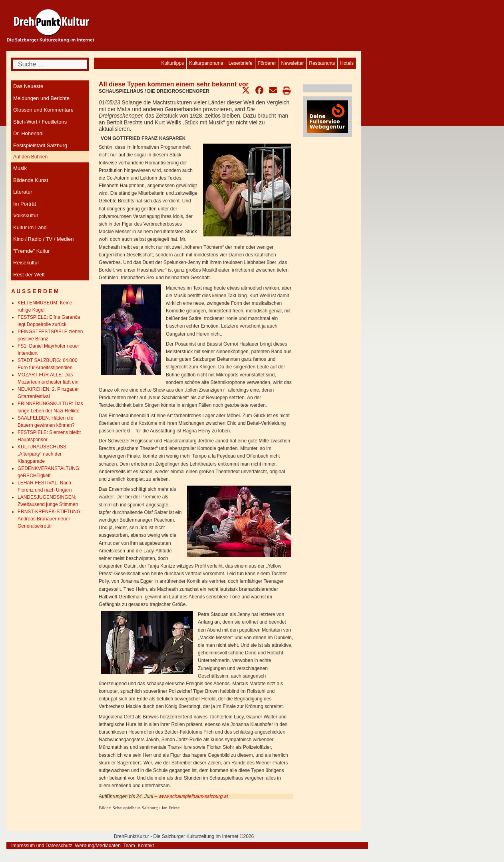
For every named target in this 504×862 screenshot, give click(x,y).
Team (129, 846)
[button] (246, 90)
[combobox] (50, 64)
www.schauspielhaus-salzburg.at (193, 796)
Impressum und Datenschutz (42, 846)
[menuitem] (347, 63)
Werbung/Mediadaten (98, 846)
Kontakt (146, 846)
